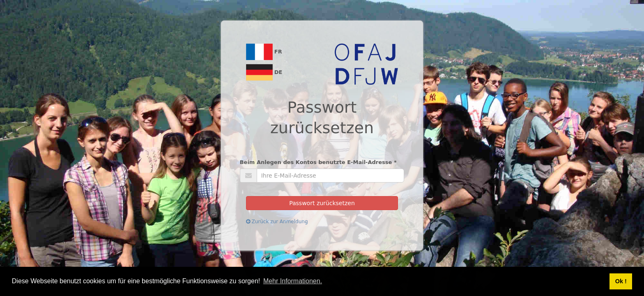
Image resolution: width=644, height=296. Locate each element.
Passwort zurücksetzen (322, 203)
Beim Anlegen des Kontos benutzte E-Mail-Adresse (318, 162)
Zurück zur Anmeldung (277, 222)
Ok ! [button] (621, 281)
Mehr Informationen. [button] (293, 281)
